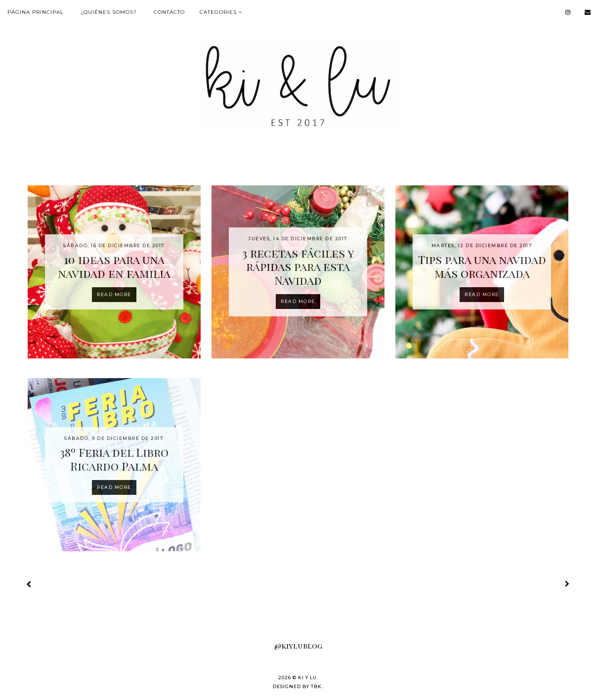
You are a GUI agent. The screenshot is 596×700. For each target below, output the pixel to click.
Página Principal (36, 12)
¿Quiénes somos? (109, 12)
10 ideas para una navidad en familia (114, 266)
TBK (316, 686)
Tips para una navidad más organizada (482, 266)
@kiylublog (298, 646)
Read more (114, 294)
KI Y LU (307, 678)
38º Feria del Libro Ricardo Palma (114, 459)
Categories (218, 12)
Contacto (169, 12)
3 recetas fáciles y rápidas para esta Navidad (298, 266)
